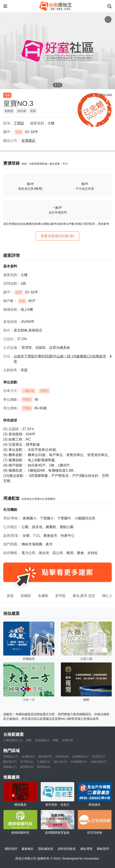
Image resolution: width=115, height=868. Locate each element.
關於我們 (11, 849)
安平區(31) (27, 762)
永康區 (43, 596)
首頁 (10, 596)
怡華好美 (68, 740)
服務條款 (28, 849)
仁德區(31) (44, 762)
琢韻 (56, 740)
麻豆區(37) (10, 762)
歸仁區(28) (60, 762)
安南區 (26, 596)
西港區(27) (10, 767)
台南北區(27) (98, 762)
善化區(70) (45, 756)
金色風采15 (42, 740)
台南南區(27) (79, 762)
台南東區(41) (80, 756)
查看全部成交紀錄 (57, 236)
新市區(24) (44, 767)
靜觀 (29, 740)
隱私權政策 (46, 849)
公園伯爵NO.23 (13, 740)
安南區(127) (11, 756)
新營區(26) (27, 767)
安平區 (60, 596)
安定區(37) (99, 756)
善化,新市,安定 (84, 596)
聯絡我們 (103, 849)
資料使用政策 (67, 849)
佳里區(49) (62, 756)
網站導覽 (86, 849)
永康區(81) (28, 756)
